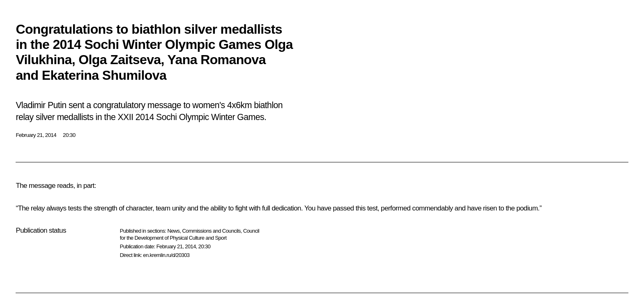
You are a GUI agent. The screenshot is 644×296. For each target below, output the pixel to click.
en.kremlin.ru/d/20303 (166, 255)
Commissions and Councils (212, 231)
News (173, 231)
